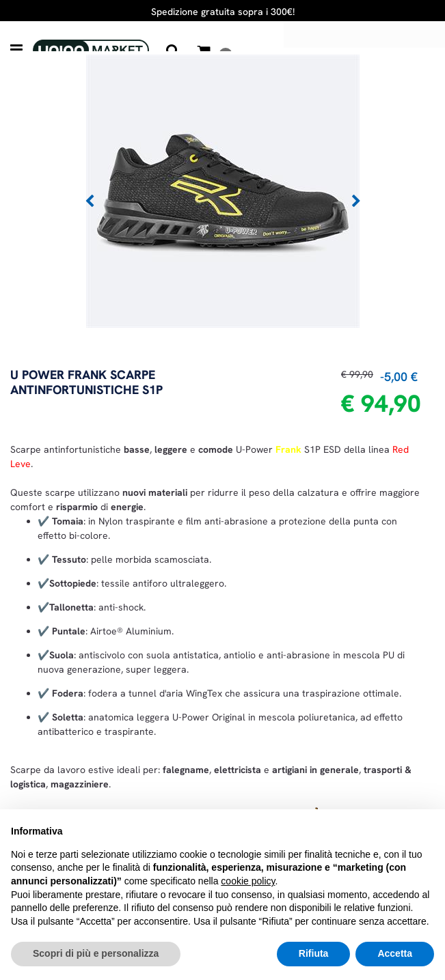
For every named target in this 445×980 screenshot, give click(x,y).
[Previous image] (90, 201)
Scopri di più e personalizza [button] (96, 953)
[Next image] (356, 201)
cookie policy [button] (248, 881)
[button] (223, 190)
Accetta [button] (395, 953)
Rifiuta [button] (314, 953)
